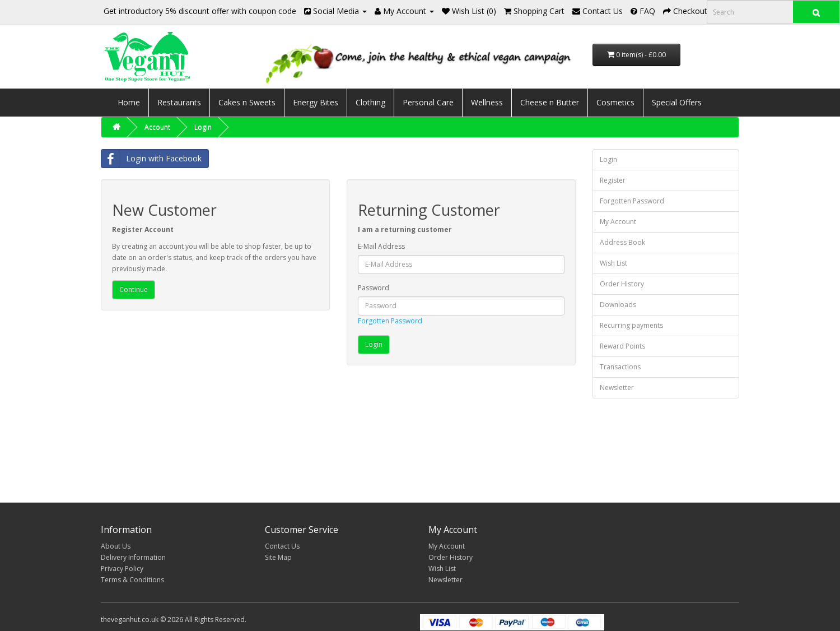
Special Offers (677, 102)
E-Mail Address (381, 246)
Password (374, 288)
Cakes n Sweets (247, 102)
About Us (116, 546)
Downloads (618, 305)
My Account (618, 222)
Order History (622, 284)
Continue (134, 289)
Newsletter (617, 388)
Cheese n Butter (550, 102)
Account (157, 127)
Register (613, 180)
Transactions (620, 367)
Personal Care (428, 102)
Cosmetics (615, 102)
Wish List (613, 263)
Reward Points (622, 346)
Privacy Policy (122, 569)
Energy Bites (316, 102)
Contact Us (282, 546)
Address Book (622, 242)
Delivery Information (133, 557)
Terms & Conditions (132, 580)
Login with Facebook (151, 159)
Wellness (487, 102)
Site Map (278, 557)
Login (203, 127)
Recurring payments (631, 325)
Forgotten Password (390, 321)
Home (129, 102)
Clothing (370, 102)
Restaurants (179, 102)
